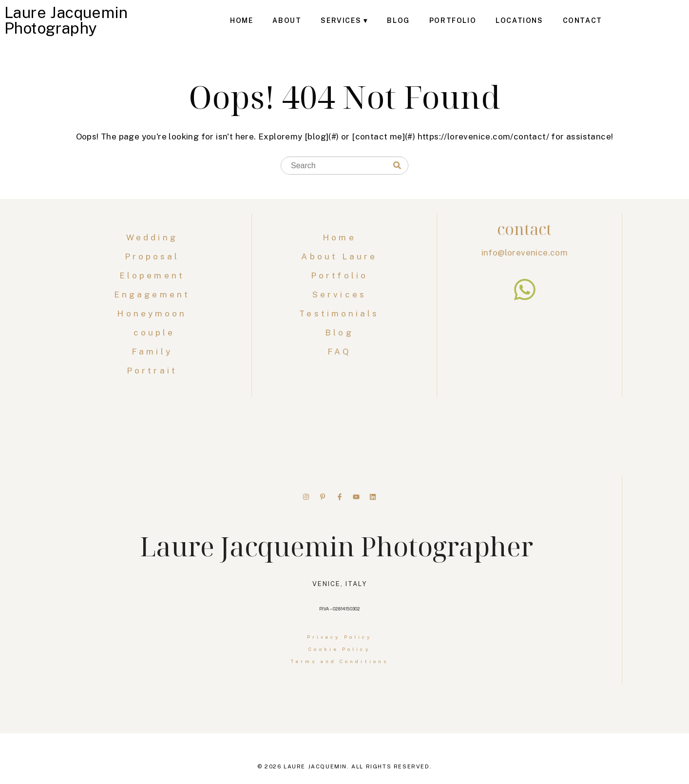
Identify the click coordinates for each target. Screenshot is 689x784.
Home (241, 20)
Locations (519, 20)
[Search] (397, 166)
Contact (583, 20)
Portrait (154, 371)
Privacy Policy (339, 637)
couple (154, 333)
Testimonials (339, 314)
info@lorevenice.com (525, 253)
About (287, 20)
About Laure (339, 256)
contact (524, 229)
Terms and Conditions (339, 661)
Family (154, 352)
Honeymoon (154, 314)
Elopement (154, 275)
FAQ (339, 352)
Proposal (154, 256)
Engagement (154, 294)
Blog (398, 20)
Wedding (154, 237)
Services (341, 20)
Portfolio (453, 20)
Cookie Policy (339, 649)
